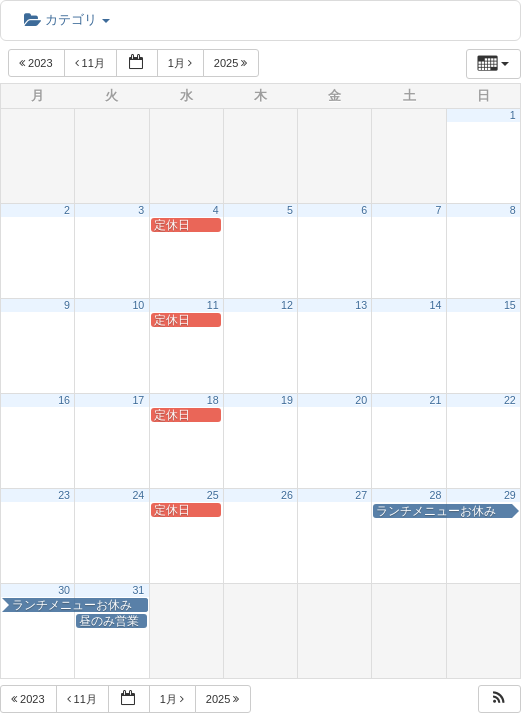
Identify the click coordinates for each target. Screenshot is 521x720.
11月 (91, 63)
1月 (181, 63)
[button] (499, 699)
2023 (37, 63)
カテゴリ (67, 19)
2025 (232, 63)
